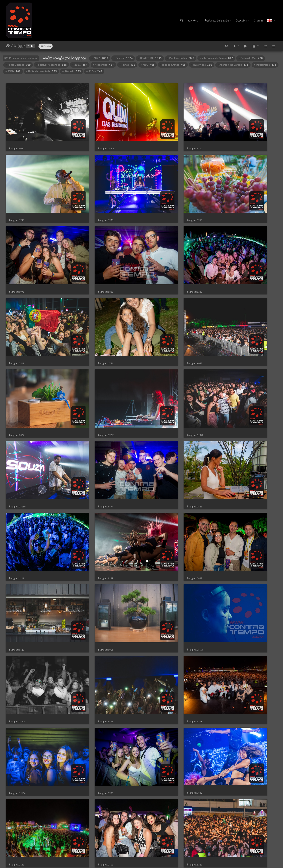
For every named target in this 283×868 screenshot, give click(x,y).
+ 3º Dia (94, 71)
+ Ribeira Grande (173, 65)
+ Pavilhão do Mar (181, 58)
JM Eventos (46, 46)
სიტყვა (20, 46)
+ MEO (148, 65)
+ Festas (127, 65)
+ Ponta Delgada (18, 65)
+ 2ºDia (13, 71)
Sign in (258, 20)
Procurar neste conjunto (21, 58)
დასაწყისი (8, 46)
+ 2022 (100, 58)
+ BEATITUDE (150, 58)
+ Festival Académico (51, 65)
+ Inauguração (265, 65)
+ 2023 (80, 65)
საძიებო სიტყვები (217, 20)
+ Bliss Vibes (202, 65)
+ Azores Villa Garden (233, 65)
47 (160, 847)
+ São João (72, 71)
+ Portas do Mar (251, 58)
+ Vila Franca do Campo (216, 58)
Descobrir (241, 20)
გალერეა (192, 20)
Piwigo (148, 860)
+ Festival (123, 58)
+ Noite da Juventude (41, 71)
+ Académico (103, 65)
